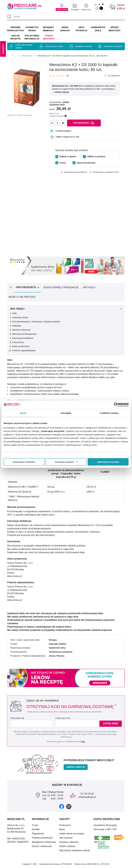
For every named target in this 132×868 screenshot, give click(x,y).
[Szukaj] (9, 17)
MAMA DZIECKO (65, 29)
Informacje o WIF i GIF (105, 829)
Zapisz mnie (111, 724)
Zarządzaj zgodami (66, 462)
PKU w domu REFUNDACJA (32, 37)
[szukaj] (66, 17)
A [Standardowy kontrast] (97, 8)
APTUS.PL (105, 864)
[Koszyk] (112, 7)
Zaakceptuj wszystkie (108, 462)
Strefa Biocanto (49, 37)
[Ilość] (57, 123)
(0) (68, 76)
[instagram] (69, 806)
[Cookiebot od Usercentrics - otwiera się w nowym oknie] (116, 405)
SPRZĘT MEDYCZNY (114, 29)
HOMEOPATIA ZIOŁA (98, 29)
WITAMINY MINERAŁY (48, 29)
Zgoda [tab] (23, 413)
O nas (35, 825)
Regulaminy (38, 834)
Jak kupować (66, 838)
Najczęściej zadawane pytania (75, 850)
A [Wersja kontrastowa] (101, 8)
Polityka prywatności (42, 838)
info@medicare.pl (87, 797)
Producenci (65, 825)
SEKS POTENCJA (82, 29)
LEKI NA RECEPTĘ (15, 37)
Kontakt (36, 829)
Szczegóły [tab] (66, 413)
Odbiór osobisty (67, 846)
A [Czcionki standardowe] (96, 5)
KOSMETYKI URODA (32, 29)
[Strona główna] (8, 56)
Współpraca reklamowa (44, 842)
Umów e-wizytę (76, 767)
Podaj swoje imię (17, 718)
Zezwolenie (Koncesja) (105, 825)
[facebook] (62, 806)
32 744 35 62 (87, 794)
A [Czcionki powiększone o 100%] (103, 4)
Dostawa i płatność (69, 842)
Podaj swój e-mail (62, 718)
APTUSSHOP (66, 864)
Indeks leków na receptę (72, 834)
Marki (62, 829)
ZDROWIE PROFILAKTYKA (15, 29)
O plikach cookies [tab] (109, 413)
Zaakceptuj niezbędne (24, 462)
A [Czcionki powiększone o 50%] (99, 5)
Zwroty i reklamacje (42, 846)
